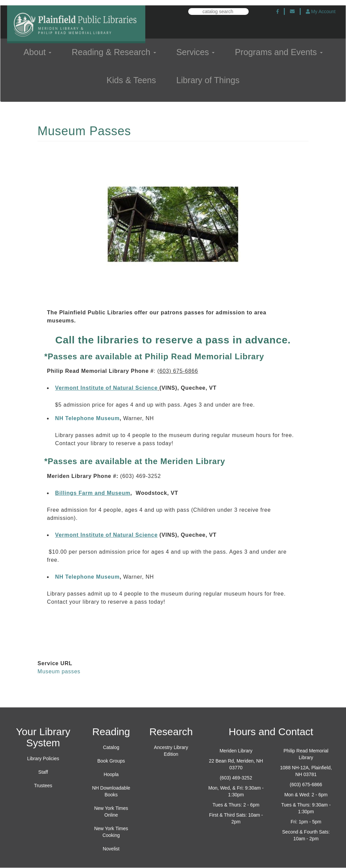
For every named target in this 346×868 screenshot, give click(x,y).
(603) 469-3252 (236, 778)
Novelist (111, 849)
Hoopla (111, 774)
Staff (43, 772)
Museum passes (59, 671)
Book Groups (111, 761)
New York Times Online (111, 812)
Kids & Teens (131, 80)
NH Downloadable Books (111, 791)
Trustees (43, 786)
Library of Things (208, 80)
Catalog (111, 747)
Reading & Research (114, 52)
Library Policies (43, 758)
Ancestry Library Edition (171, 751)
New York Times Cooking (111, 832)
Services (196, 52)
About (37, 52)
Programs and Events (279, 52)
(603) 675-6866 (306, 785)
